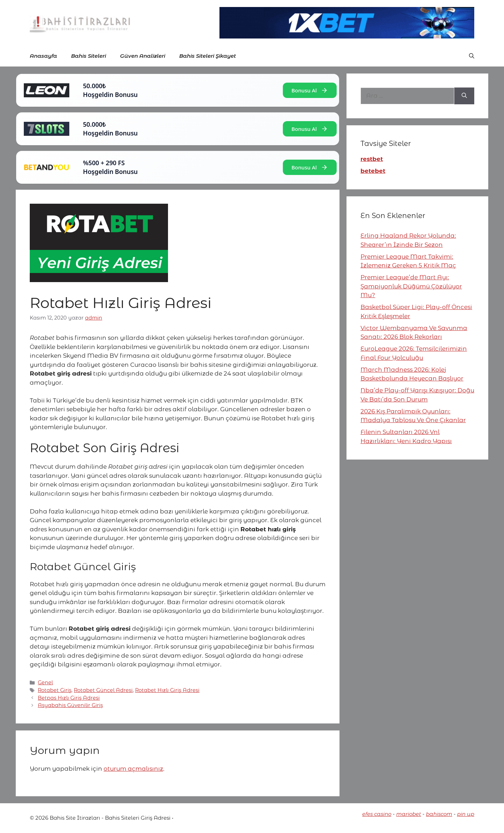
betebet (373, 171)
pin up (466, 814)
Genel (45, 682)
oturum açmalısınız (133, 769)
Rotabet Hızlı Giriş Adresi (167, 690)
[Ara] (464, 96)
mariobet (409, 814)
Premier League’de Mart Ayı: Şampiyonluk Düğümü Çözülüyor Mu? (411, 286)
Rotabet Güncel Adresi (103, 690)
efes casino (377, 814)
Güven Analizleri (143, 56)
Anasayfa (43, 56)
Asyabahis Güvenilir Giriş (70, 705)
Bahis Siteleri (89, 56)
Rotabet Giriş (55, 690)
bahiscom (439, 814)
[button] (472, 56)
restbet (372, 159)
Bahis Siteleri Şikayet (208, 56)
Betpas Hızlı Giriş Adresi (69, 698)
